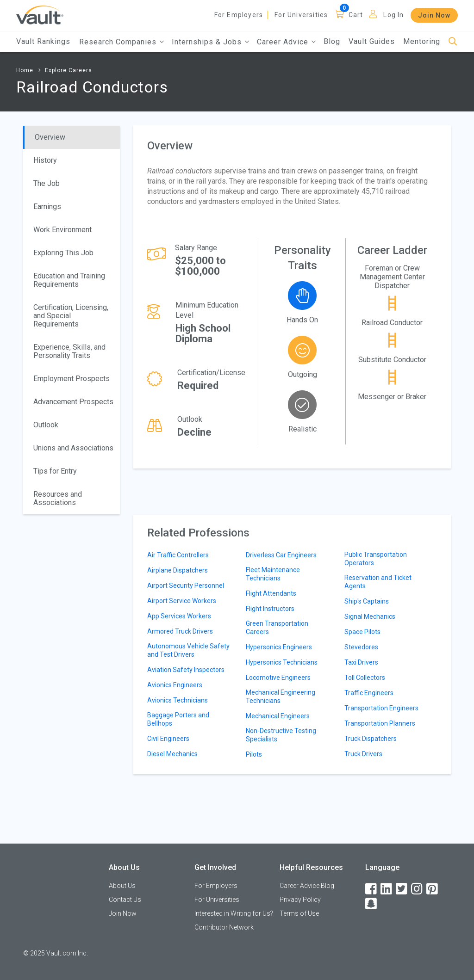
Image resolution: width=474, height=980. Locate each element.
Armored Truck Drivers (180, 631)
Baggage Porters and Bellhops (178, 719)
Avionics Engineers (175, 685)
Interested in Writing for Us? (234, 913)
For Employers (239, 15)
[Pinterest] (433, 889)
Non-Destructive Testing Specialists (281, 735)
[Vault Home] (40, 15)
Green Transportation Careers (277, 628)
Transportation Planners (380, 723)
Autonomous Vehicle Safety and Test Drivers (188, 650)
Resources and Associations (58, 498)
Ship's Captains (367, 601)
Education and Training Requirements (69, 280)
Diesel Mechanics (172, 754)
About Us (122, 886)
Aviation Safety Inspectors (186, 670)
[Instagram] (418, 889)
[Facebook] (372, 889)
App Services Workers (179, 616)
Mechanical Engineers (278, 716)
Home (25, 70)
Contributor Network (224, 927)
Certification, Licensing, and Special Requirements (71, 316)
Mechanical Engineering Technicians (281, 696)
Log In (393, 15)
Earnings (47, 206)
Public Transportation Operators (376, 559)
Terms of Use (299, 913)
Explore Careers (69, 70)
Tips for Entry (55, 471)
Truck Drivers (363, 754)
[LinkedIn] (387, 889)
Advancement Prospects (73, 402)
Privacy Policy (300, 900)
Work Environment (62, 230)
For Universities (301, 15)
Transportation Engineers (381, 708)
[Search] (453, 42)
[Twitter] (402, 889)
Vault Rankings (43, 41)
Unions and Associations (73, 448)
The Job (47, 183)
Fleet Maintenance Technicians (273, 574)
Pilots (254, 754)
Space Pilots (362, 632)
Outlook (46, 425)
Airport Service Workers (182, 601)
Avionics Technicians (178, 700)
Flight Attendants (271, 593)
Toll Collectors (365, 678)
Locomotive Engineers (278, 678)
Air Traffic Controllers (178, 555)
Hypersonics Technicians (282, 662)
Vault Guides (372, 41)
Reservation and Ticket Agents (378, 582)
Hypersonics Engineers (279, 647)
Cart (356, 15)
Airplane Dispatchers (178, 570)
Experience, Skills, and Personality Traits (69, 351)
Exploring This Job (63, 253)
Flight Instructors (270, 609)
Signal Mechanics (370, 616)
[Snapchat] (372, 904)
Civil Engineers (168, 739)
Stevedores (361, 647)
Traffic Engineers (369, 693)
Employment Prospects (72, 379)
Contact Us (125, 900)
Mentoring (422, 41)
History (45, 160)
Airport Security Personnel (186, 586)
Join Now (434, 15)
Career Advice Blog (307, 886)
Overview (50, 137)
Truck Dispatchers (371, 739)
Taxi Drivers (361, 662)
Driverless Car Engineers (281, 555)
